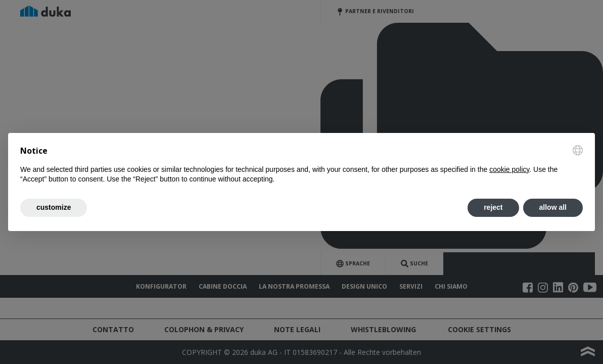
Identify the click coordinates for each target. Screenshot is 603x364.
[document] (301, 165)
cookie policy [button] (509, 169)
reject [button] (493, 207)
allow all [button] (553, 207)
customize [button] (54, 207)
